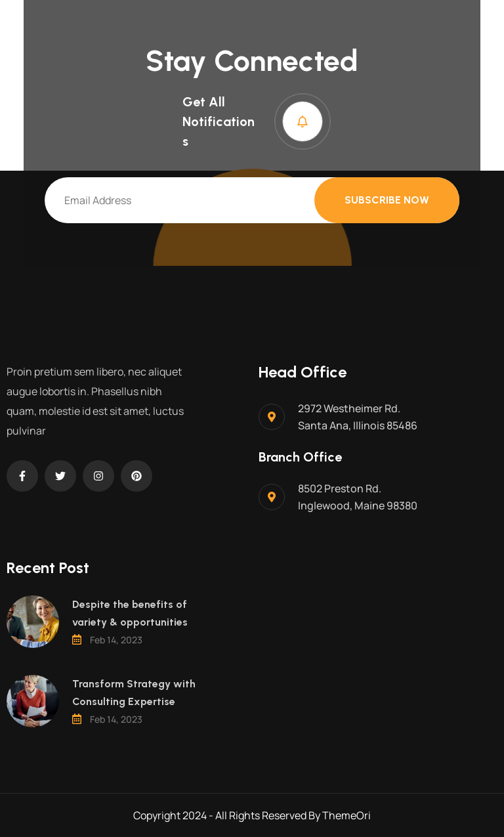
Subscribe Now (387, 200)
